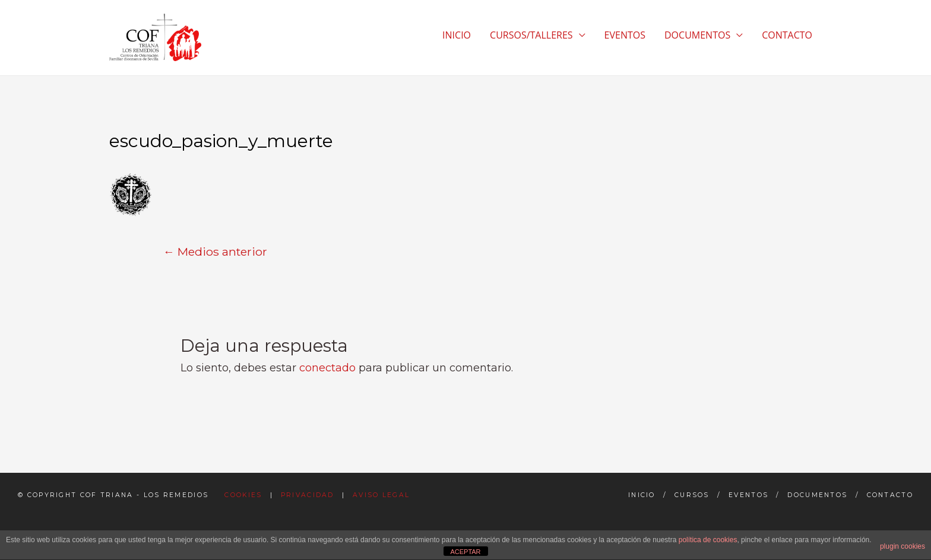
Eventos (748, 495)
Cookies (243, 495)
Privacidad (308, 495)
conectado (327, 368)
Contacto (890, 495)
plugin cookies (902, 546)
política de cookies (708, 540)
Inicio (642, 495)
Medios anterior (215, 252)
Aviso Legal (381, 495)
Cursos (692, 495)
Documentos (817, 495)
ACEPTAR (465, 552)
